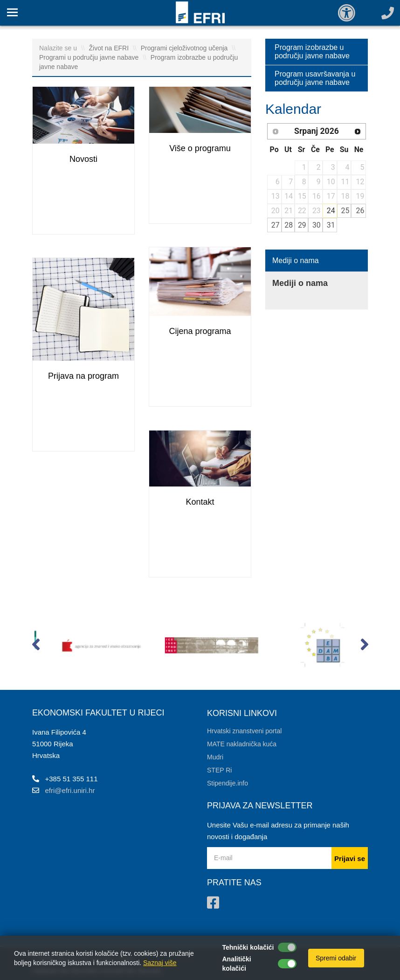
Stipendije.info (228, 783)
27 (276, 225)
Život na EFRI (110, 48)
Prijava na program (83, 376)
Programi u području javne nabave (90, 57)
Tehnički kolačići (248, 947)
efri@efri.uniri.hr (70, 790)
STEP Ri (219, 770)
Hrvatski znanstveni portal (244, 731)
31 (331, 225)
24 (331, 211)
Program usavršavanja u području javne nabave (315, 78)
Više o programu (200, 148)
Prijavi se (350, 858)
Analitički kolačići (237, 964)
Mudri (215, 757)
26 (360, 211)
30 (317, 225)
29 (302, 225)
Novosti (83, 159)
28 (289, 225)
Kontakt (200, 502)
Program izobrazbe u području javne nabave (312, 52)
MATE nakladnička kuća (242, 744)
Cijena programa (200, 331)
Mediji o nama (296, 261)
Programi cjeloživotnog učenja (185, 48)
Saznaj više (160, 963)
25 (345, 211)
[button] (36, 646)
